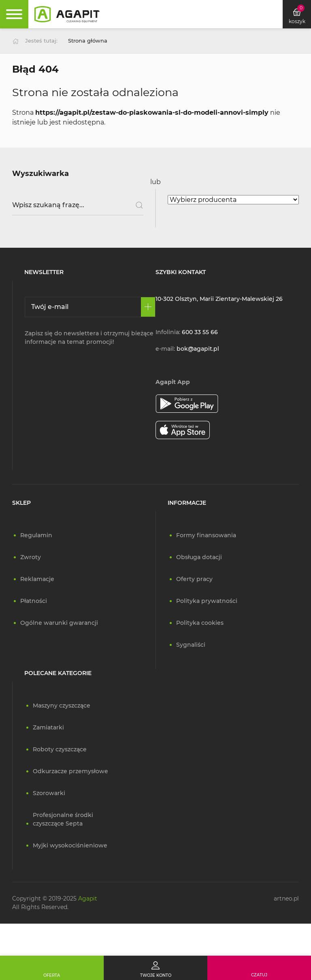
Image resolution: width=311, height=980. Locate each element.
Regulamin (36, 535)
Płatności (34, 601)
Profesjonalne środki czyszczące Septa (63, 819)
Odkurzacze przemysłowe (70, 771)
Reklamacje (37, 579)
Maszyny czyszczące (62, 706)
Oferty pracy (194, 579)
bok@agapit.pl (198, 349)
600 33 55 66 (200, 332)
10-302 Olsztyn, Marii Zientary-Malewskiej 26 (219, 299)
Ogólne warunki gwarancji (59, 623)
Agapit (88, 899)
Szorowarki (49, 793)
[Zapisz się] (148, 307)
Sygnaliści (191, 645)
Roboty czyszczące (60, 749)
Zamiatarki (48, 727)
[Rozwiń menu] (14, 14)
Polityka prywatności (207, 601)
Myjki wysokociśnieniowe (70, 845)
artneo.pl (286, 899)
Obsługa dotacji (199, 557)
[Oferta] (52, 968)
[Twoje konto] (155, 968)
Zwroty (31, 557)
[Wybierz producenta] (233, 200)
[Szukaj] (136, 205)
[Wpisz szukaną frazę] (78, 205)
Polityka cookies (200, 623)
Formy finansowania (206, 535)
